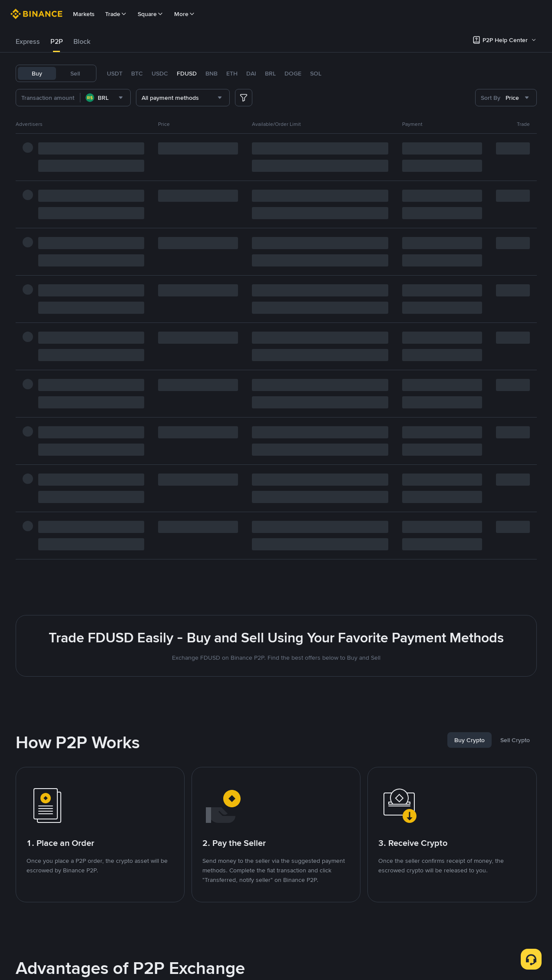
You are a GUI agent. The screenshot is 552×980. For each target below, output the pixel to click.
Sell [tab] (75, 73)
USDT (115, 73)
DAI (251, 73)
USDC (160, 73)
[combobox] (105, 98)
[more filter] (244, 98)
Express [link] (28, 41)
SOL (316, 73)
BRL (270, 73)
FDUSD (187, 73)
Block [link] (82, 41)
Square (151, 14)
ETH (232, 73)
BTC (137, 73)
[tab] (28, 42)
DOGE (293, 73)
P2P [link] (57, 41)
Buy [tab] (37, 73)
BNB (212, 73)
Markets (84, 14)
